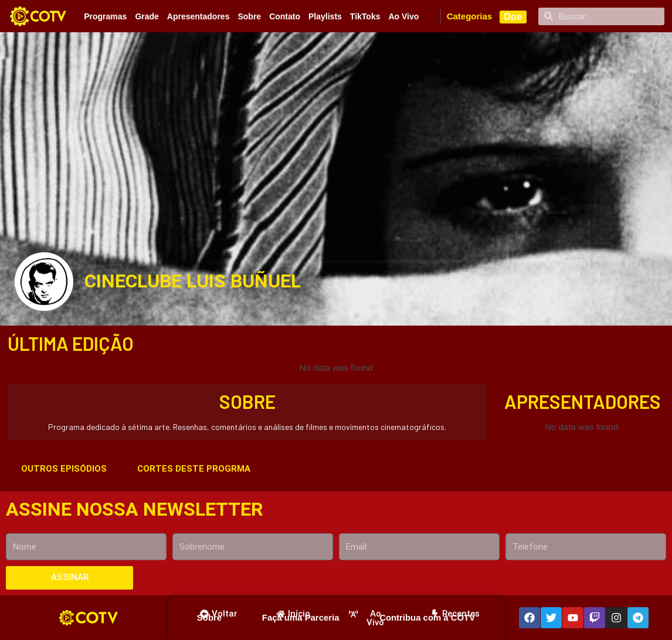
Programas (105, 16)
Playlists (325, 16)
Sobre (249, 16)
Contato (285, 16)
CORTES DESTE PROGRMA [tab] (194, 469)
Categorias (470, 16)
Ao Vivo (403, 16)
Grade (147, 16)
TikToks (365, 16)
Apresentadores (198, 16)
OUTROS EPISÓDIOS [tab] (64, 469)
